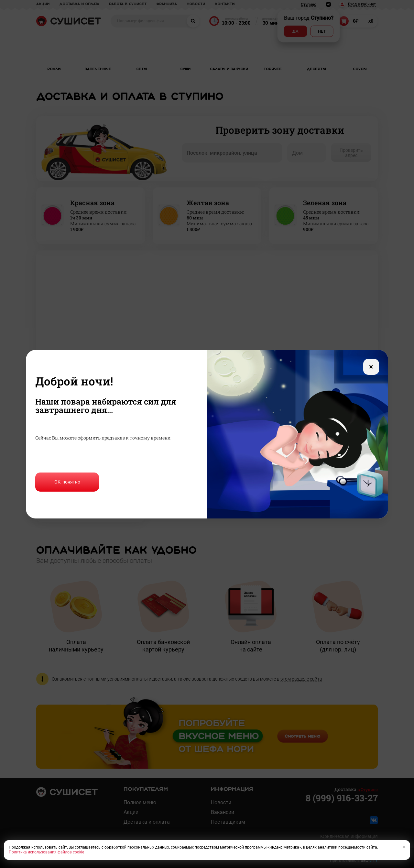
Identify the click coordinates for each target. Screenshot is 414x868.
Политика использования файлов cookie (46, 852)
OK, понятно (67, 482)
